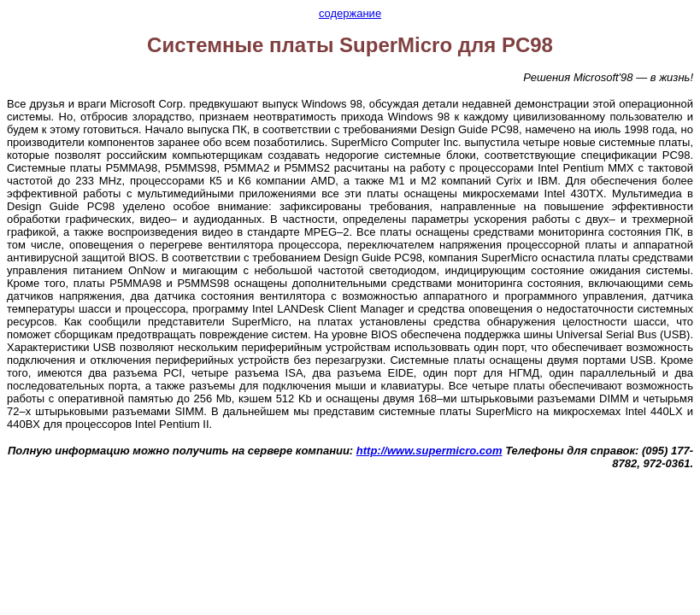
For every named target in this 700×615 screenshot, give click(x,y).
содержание (350, 13)
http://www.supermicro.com (429, 451)
